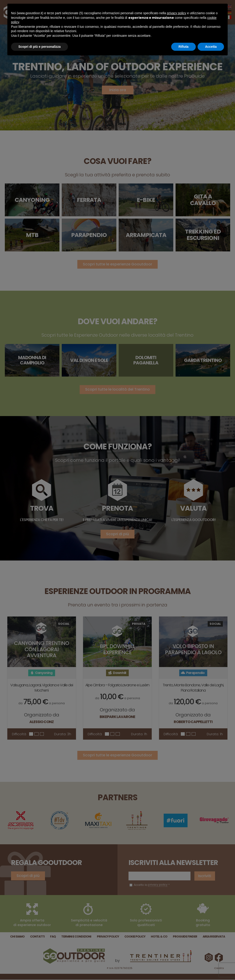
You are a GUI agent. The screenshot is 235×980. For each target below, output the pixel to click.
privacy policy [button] (176, 13)
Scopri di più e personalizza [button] (39, 47)
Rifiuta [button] (184, 47)
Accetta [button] (211, 47)
